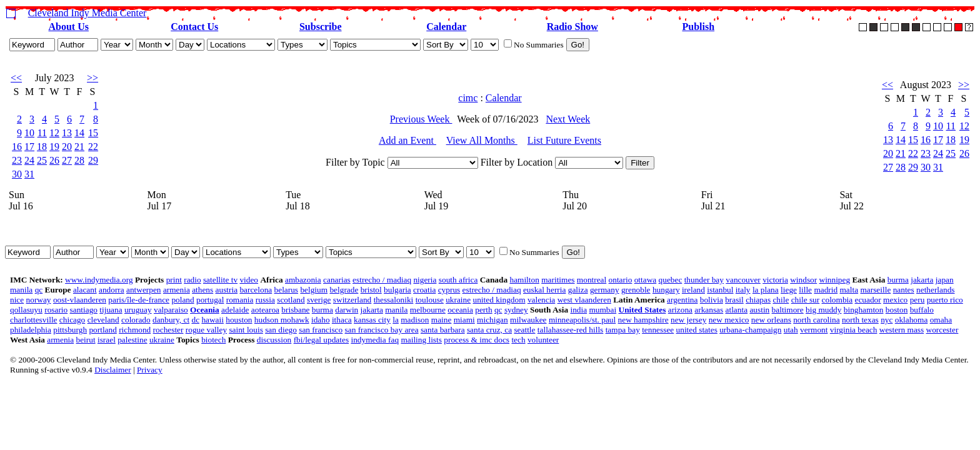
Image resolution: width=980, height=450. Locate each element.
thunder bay (704, 280)
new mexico (729, 320)
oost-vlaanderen (80, 300)
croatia (424, 290)
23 (17, 160)
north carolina (816, 320)
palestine (132, 340)
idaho (321, 320)
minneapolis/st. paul (582, 320)
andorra (112, 290)
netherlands (935, 290)
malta (849, 290)
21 (79, 147)
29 (93, 160)
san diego (281, 330)
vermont (814, 330)
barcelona (256, 290)
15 (93, 133)
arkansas (709, 310)
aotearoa (265, 310)
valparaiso (171, 310)
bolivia (712, 300)
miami (464, 320)
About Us (69, 27)
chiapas (758, 300)
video (249, 280)
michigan (492, 320)
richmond (135, 330)
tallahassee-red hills (570, 330)
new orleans (771, 320)
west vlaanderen (584, 300)
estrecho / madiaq (382, 280)
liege (789, 290)
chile (781, 300)
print (174, 280)
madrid (826, 290)
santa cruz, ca (489, 330)
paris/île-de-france (139, 300)
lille (805, 290)
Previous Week (421, 119)
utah (791, 330)
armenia (177, 290)
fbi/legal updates (321, 340)
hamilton (524, 280)
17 (29, 147)
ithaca (342, 320)
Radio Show (572, 27)
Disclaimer (112, 370)
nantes (904, 290)
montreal (592, 280)
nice (17, 300)
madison (415, 320)
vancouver (743, 280)
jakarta (922, 280)
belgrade (344, 290)
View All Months (482, 140)
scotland (291, 300)
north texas (860, 320)
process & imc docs (477, 340)
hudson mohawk (282, 320)
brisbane (295, 310)
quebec (671, 280)
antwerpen (144, 290)
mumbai (602, 310)
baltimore (788, 310)
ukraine (458, 300)
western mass (902, 330)
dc (195, 320)
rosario (56, 310)
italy (743, 290)
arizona (680, 310)
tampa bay (623, 330)
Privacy (150, 370)
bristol (371, 290)
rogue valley (206, 330)
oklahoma (912, 320)
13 (67, 133)
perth (483, 310)
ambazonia (303, 280)
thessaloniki (394, 300)
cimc (468, 98)
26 (54, 160)
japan (945, 280)
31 (29, 174)
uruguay (138, 310)
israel (107, 340)
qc (39, 290)
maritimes (558, 280)
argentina (682, 300)
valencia (541, 300)
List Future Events (564, 140)
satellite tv (220, 280)
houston (239, 320)
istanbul (720, 290)
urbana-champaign (750, 330)
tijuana (111, 310)
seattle (524, 330)
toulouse (430, 300)
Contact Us (194, 27)
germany (605, 290)
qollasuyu (26, 310)
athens (202, 290)
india (578, 310)
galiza (578, 290)
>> (92, 78)
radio (192, 280)
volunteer (543, 340)
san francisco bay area (382, 330)
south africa (458, 280)
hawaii (212, 320)
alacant (85, 290)
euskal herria (544, 290)
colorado (136, 320)
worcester (942, 330)
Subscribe (321, 27)
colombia (837, 300)
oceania (460, 310)
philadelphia (31, 330)
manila (21, 290)
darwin (347, 310)
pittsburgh (70, 330)
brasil (734, 300)
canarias (337, 280)
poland (182, 300)
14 (79, 133)
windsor (803, 280)
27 (67, 160)
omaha (941, 320)
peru (917, 300)
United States (642, 310)
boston (897, 310)
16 (17, 147)
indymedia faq (375, 340)
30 (17, 174)
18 (42, 147)
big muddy (823, 310)
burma (898, 280)
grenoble (636, 290)
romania (240, 300)
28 (79, 160)
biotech (213, 340)
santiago (84, 310)
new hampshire (643, 320)
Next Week (568, 119)
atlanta (737, 310)
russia (265, 300)
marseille (875, 290)
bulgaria (397, 290)
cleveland (103, 320)
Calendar (446, 27)
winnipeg (835, 280)
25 (42, 160)
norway (39, 300)
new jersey (688, 320)
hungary (666, 290)
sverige (319, 300)
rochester (168, 330)
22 (93, 147)
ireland (693, 290)
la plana (766, 290)
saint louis (246, 330)
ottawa (646, 280)
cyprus (449, 290)
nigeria (425, 280)
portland (102, 330)
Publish (698, 27)
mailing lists (421, 340)
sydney (516, 310)
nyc (887, 320)
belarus (287, 290)
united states (697, 330)
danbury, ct (171, 320)
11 (42, 133)
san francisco (321, 330)
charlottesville (34, 320)
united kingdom (499, 300)
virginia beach (854, 330)
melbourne (428, 310)
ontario (621, 280)
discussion (274, 340)
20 (67, 147)
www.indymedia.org (99, 280)
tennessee (658, 330)
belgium (314, 290)
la (396, 320)
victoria (775, 280)
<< (16, 78)
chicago (72, 320)
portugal (210, 300)
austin (759, 310)
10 (29, 133)
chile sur (806, 300)
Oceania (205, 310)
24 (29, 160)
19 (54, 147)
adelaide (235, 310)
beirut (86, 340)
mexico (895, 300)
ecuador (868, 300)
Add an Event (407, 140)
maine (442, 320)
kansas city (372, 320)
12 (54, 133)
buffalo (922, 310)
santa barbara (443, 330)
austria (227, 290)
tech (518, 340)
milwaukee (528, 320)
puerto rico (945, 300)
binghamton (864, 310)
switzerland (352, 300)
